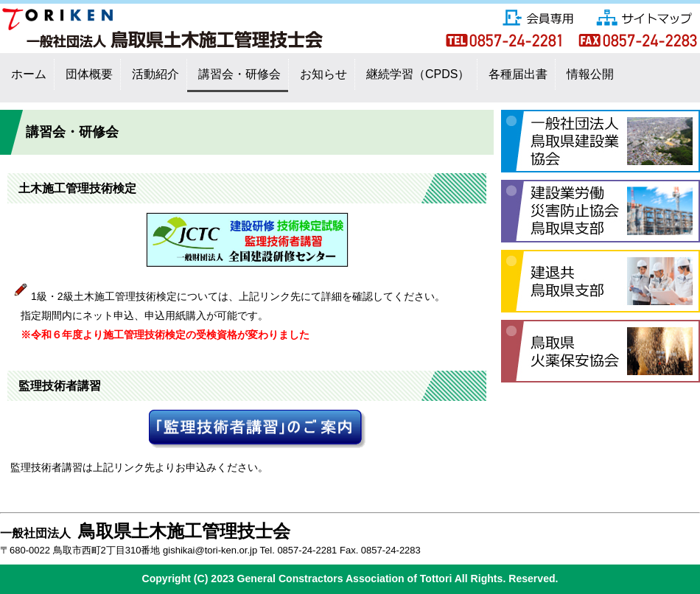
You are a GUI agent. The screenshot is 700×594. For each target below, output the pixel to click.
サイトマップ (645, 16)
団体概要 (89, 74)
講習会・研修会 (239, 74)
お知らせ (323, 74)
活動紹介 (155, 74)
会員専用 (539, 15)
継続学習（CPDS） (418, 74)
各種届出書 (518, 74)
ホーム (29, 74)
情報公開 (590, 74)
